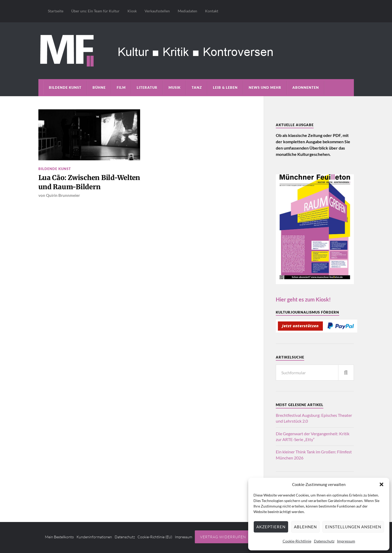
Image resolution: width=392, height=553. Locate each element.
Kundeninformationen (94, 537)
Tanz (197, 88)
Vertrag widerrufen (223, 537)
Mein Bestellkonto (59, 537)
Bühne (99, 88)
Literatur (147, 88)
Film (121, 88)
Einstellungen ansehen (353, 527)
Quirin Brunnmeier (63, 195)
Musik (175, 88)
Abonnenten (306, 88)
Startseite (56, 11)
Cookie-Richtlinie (297, 541)
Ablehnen (305, 527)
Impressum (346, 541)
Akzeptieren (271, 527)
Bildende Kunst (65, 88)
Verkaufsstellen (157, 11)
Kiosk (132, 11)
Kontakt (212, 11)
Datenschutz (324, 541)
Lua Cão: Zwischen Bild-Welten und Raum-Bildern (89, 182)
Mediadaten (187, 11)
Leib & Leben (225, 88)
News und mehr (265, 88)
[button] (381, 484)
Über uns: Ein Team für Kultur (95, 11)
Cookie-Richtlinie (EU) (155, 537)
